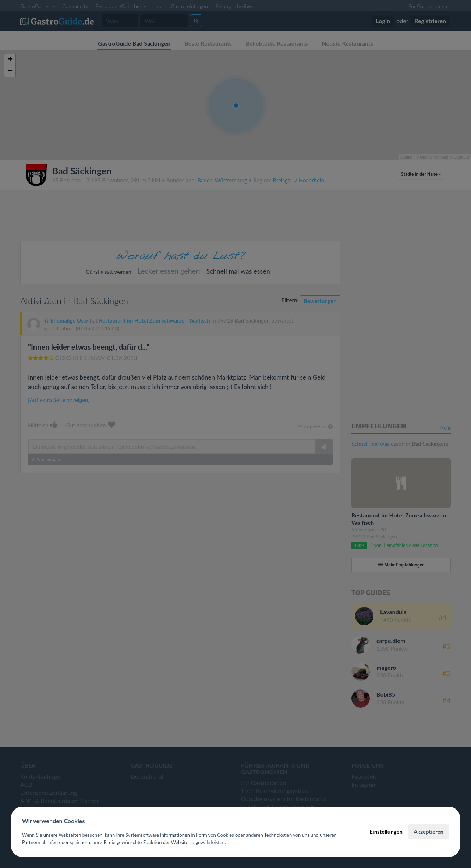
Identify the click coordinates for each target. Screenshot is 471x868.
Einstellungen (386, 832)
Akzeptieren (428, 832)
